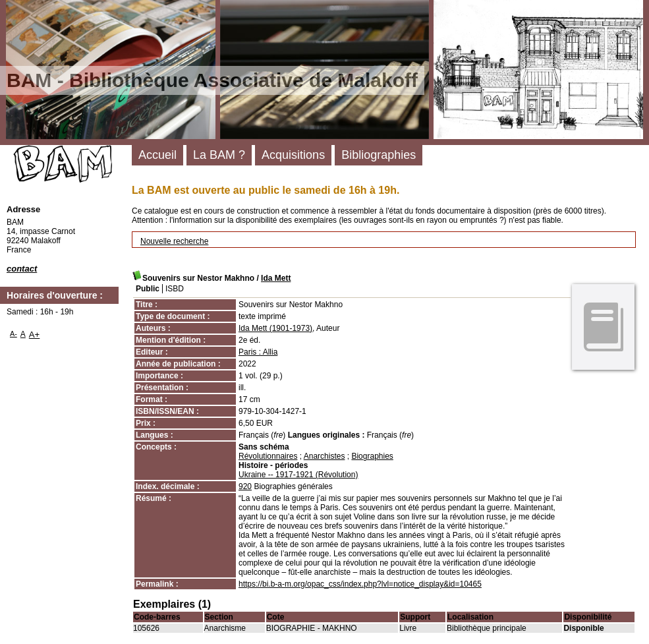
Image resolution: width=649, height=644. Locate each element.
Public (148, 289)
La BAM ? (219, 155)
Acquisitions (293, 155)
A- (14, 334)
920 (245, 486)
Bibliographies (379, 155)
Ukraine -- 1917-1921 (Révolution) (298, 475)
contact (22, 269)
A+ (35, 335)
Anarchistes (324, 456)
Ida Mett (276, 278)
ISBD (175, 289)
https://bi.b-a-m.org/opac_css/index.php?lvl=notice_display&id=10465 (360, 584)
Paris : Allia (258, 352)
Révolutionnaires (268, 456)
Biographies (372, 456)
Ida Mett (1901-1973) (275, 328)
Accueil (157, 155)
